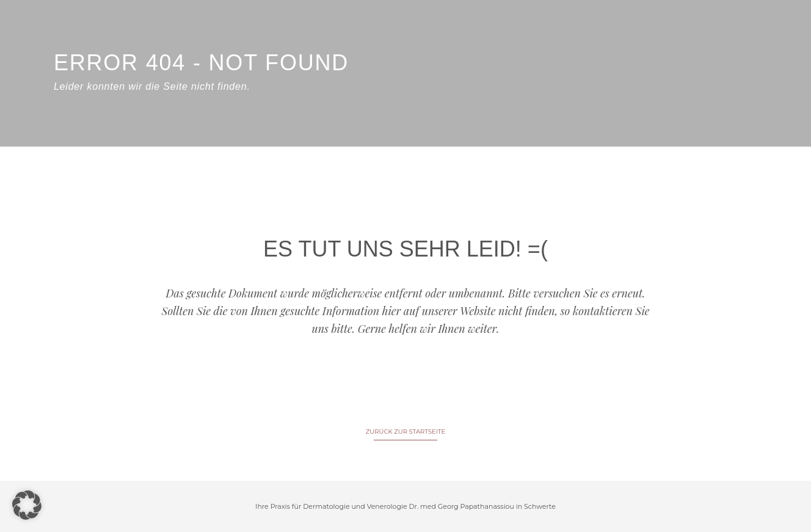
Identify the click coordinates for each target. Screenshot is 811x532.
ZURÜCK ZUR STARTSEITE (406, 432)
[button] (27, 505)
